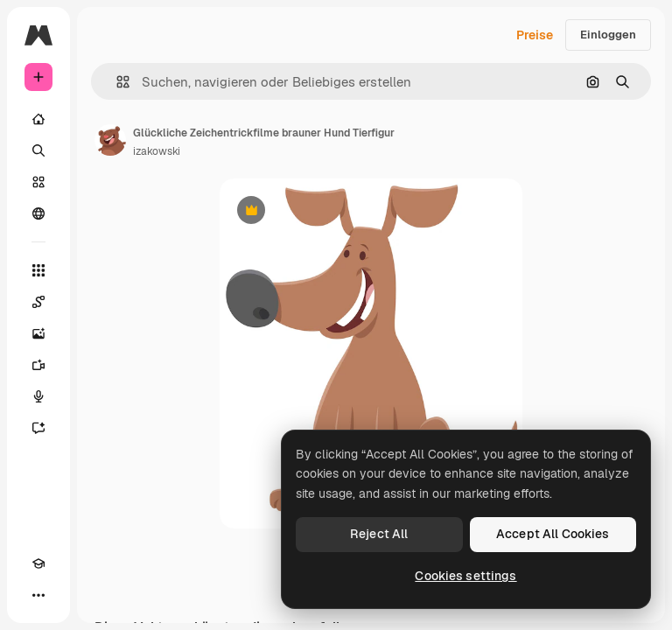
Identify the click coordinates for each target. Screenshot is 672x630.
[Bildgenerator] (38, 333)
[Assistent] (38, 428)
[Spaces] (38, 302)
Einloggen (608, 35)
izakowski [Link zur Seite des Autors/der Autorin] (157, 151)
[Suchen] (38, 150)
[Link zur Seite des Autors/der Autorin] (110, 140)
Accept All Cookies (553, 534)
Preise (535, 35)
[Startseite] (38, 119)
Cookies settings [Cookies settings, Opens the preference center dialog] (465, 576)
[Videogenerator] (38, 365)
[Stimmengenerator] (38, 396)
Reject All (379, 534)
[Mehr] (38, 595)
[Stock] (38, 182)
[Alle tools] (38, 270)
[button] (116, 82)
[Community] (38, 213)
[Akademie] (38, 563)
